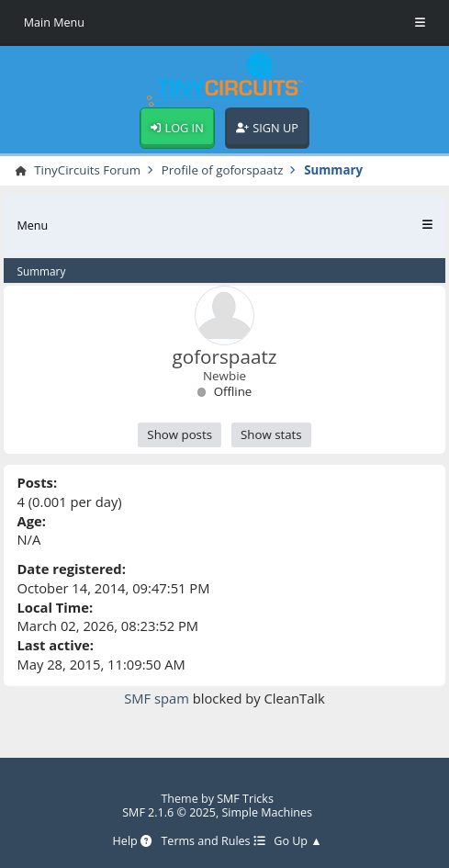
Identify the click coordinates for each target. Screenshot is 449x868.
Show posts (180, 434)
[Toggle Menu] (420, 23)
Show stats (271, 434)
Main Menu (54, 23)
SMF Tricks (245, 799)
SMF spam (157, 698)
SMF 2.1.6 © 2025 (169, 812)
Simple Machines (267, 812)
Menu (32, 225)
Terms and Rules (213, 841)
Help (133, 841)
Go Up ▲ (297, 841)
